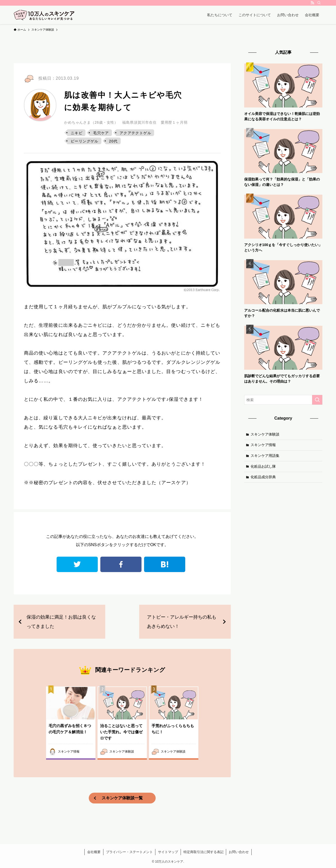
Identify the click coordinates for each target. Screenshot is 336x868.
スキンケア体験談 (265, 434)
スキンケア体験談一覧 (122, 798)
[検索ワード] (283, 400)
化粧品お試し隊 (263, 466)
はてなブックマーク (165, 564)
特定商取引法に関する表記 (204, 852)
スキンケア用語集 (265, 456)
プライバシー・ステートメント (129, 852)
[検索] (319, 3)
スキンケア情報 (263, 445)
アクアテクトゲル (135, 133)
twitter (77, 564)
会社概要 (94, 852)
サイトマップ (168, 852)
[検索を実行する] (317, 400)
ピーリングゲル (85, 141)
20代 (113, 141)
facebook (121, 564)
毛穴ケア (101, 133)
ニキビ (77, 133)
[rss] (312, 3)
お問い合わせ (239, 852)
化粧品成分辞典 (263, 477)
